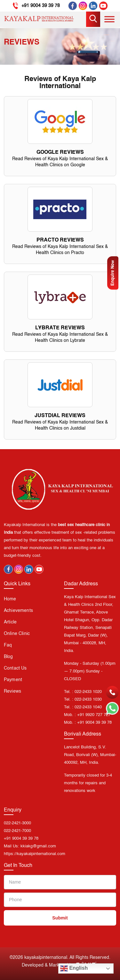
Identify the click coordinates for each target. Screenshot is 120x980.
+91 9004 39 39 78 (41, 6)
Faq (8, 645)
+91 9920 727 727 (94, 715)
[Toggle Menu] (109, 19)
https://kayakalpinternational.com (35, 854)
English (74, 968)
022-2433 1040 (88, 707)
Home (10, 599)
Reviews (12, 691)
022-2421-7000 (17, 831)
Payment (13, 680)
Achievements (18, 611)
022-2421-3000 (17, 823)
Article (10, 622)
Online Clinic (17, 634)
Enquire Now (113, 273)
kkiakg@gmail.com (38, 846)
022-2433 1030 (88, 700)
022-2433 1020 (88, 692)
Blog (8, 657)
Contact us (15, 668)
